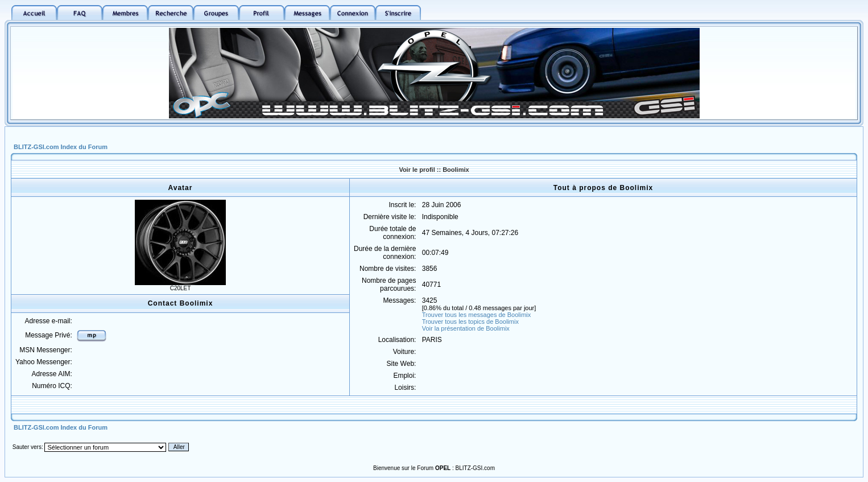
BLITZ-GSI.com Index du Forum (61, 147)
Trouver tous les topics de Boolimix (470, 322)
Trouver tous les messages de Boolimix (477, 315)
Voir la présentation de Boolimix (466, 328)
